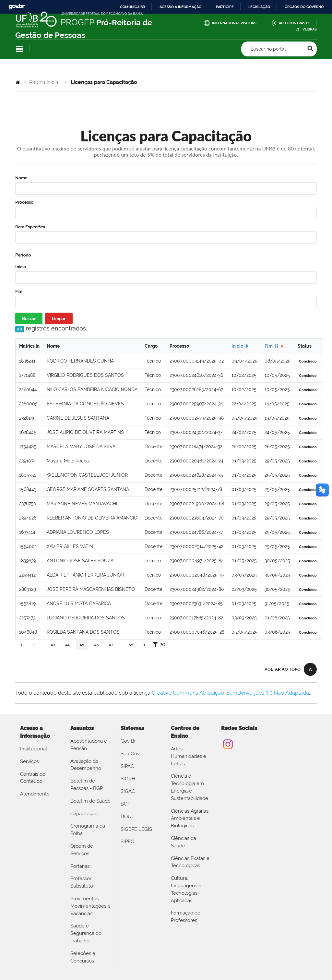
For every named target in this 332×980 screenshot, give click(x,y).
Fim (19, 291)
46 (96, 645)
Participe (225, 7)
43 (53, 645)
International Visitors (234, 23)
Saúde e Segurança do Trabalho (86, 933)
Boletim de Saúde (90, 801)
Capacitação (84, 814)
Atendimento (35, 794)
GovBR (17, 7)
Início (21, 267)
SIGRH (128, 779)
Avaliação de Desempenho (86, 765)
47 (111, 645)
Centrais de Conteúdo (33, 778)
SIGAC (128, 791)
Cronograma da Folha (88, 830)
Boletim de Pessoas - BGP (87, 785)
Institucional (34, 749)
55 (131, 645)
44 (67, 645)
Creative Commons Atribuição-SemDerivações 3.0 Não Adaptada (230, 693)
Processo (24, 202)
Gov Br (128, 741)
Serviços (30, 761)
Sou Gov (130, 754)
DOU (126, 817)
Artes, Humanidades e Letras (189, 756)
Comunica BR (132, 7)
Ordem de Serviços (82, 850)
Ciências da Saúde (184, 842)
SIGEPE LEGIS (136, 829)
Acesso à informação (180, 7)
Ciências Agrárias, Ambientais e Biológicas (190, 819)
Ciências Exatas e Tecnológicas (190, 862)
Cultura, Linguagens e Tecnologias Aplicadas (186, 889)
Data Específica (30, 227)
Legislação (259, 7)
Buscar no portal (268, 49)
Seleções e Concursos (83, 957)
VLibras (310, 29)
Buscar (29, 318)
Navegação (20, 49)
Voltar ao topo (283, 669)
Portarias (80, 866)
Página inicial (44, 82)
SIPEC (127, 842)
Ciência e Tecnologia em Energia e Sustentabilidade (190, 787)
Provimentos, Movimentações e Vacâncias (90, 906)
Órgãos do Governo (304, 7)
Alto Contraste (294, 23)
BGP (125, 804)
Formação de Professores (186, 917)
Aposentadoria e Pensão (89, 745)
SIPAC (127, 766)
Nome (21, 178)
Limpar (59, 318)
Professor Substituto (82, 882)
